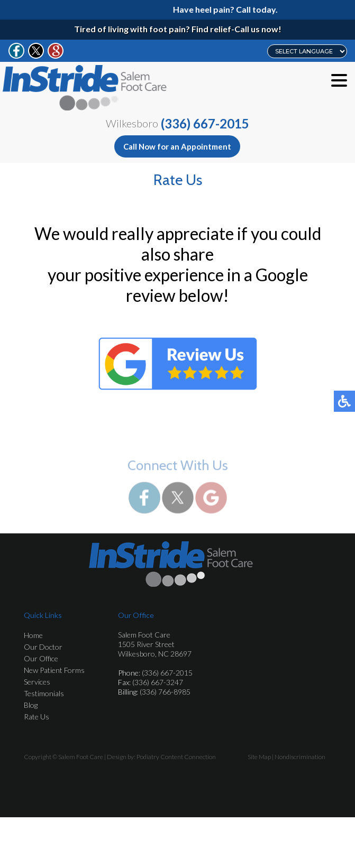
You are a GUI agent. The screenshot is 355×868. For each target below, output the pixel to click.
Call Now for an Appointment (177, 146)
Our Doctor (43, 647)
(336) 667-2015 (205, 124)
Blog (31, 705)
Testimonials (44, 693)
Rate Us (37, 717)
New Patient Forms (54, 670)
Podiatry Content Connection (176, 757)
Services (37, 682)
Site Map (259, 757)
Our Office (41, 658)
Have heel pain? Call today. (229, 9)
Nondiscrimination (300, 757)
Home (33, 635)
